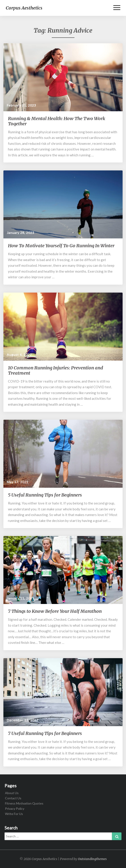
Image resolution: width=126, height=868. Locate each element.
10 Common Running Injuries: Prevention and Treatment (56, 370)
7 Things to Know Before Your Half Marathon (55, 611)
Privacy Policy (15, 809)
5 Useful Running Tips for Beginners (45, 495)
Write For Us (14, 814)
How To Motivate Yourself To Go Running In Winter (61, 246)
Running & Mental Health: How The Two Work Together (57, 121)
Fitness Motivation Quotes (24, 803)
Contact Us (13, 798)
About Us (12, 793)
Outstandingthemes (92, 859)
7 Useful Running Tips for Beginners (45, 733)
